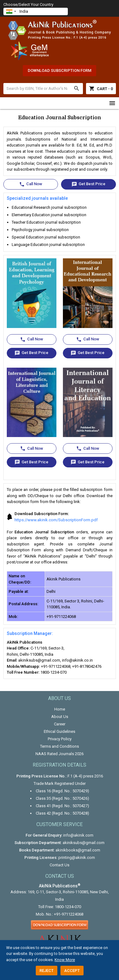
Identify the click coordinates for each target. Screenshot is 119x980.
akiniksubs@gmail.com (84, 843)
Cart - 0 (101, 89)
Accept (72, 971)
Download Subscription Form (59, 70)
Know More (65, 960)
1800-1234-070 (68, 907)
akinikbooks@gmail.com (78, 850)
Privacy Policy (60, 739)
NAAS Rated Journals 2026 (59, 754)
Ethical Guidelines (59, 731)
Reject (47, 971)
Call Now (31, 184)
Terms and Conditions (59, 746)
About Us (60, 717)
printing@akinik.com (77, 857)
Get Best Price (88, 184)
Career (60, 724)
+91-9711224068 (69, 914)
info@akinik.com (78, 835)
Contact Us (59, 865)
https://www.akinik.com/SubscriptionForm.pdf (56, 520)
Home (60, 709)
